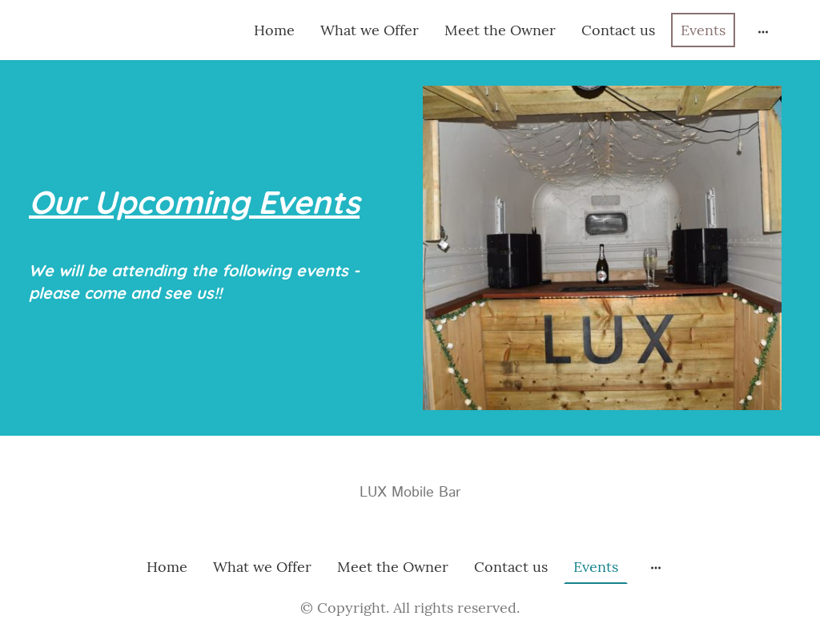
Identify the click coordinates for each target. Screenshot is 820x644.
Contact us (618, 30)
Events (703, 30)
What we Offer (370, 30)
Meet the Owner (500, 30)
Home (274, 30)
